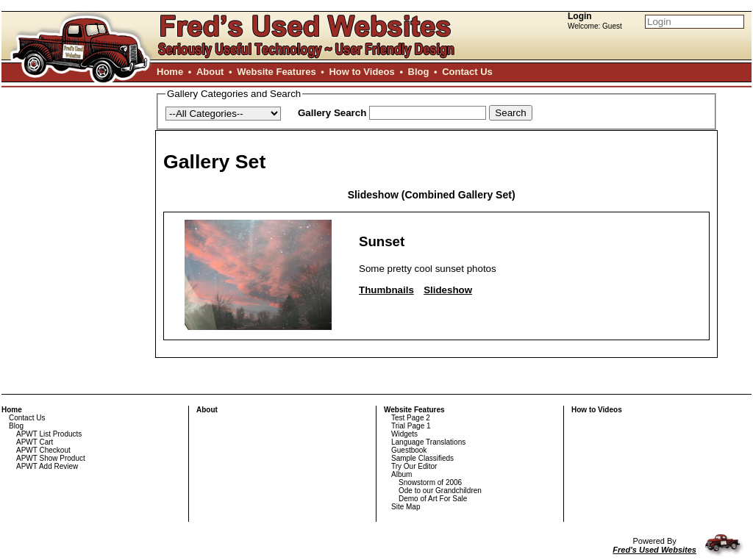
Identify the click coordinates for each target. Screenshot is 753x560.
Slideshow (448, 290)
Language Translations (428, 442)
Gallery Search (332, 113)
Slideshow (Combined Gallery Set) (432, 195)
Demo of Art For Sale (433, 499)
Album (402, 474)
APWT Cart (35, 442)
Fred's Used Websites (654, 550)
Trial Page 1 (411, 426)
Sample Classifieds (422, 458)
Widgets (404, 434)
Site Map (406, 507)
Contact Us (467, 72)
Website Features (276, 72)
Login (580, 16)
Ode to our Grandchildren (440, 491)
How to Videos (361, 72)
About (210, 72)
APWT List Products (49, 434)
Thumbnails (386, 290)
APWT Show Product (51, 458)
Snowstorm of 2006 (430, 482)
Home (170, 72)
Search (510, 113)
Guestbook (409, 450)
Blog (419, 72)
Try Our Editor (414, 466)
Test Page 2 (411, 418)
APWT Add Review (47, 466)
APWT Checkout (43, 450)
